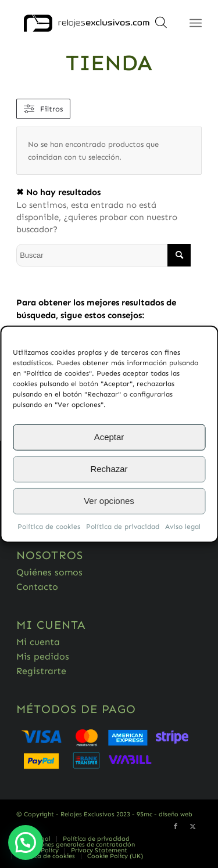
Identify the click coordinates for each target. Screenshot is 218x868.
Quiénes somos (49, 572)
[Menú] (196, 23)
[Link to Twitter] (193, 827)
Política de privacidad (123, 526)
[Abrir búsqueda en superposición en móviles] (161, 26)
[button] (26, 842)
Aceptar (109, 437)
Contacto (37, 587)
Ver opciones (109, 501)
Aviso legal (183, 526)
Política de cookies (49, 526)
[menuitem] (96, 839)
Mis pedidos (43, 656)
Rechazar (109, 469)
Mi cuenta (38, 642)
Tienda (109, 63)
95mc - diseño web (165, 814)
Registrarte (41, 671)
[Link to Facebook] (176, 827)
